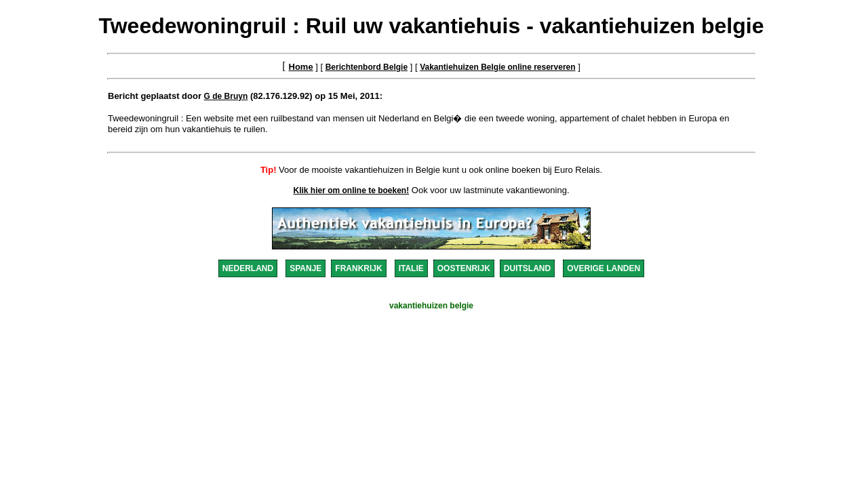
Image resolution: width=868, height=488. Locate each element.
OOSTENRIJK (464, 268)
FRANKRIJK (358, 268)
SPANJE (305, 268)
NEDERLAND (248, 268)
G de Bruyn (226, 96)
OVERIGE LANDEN (604, 268)
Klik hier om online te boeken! (352, 190)
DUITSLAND (527, 268)
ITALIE (411, 268)
